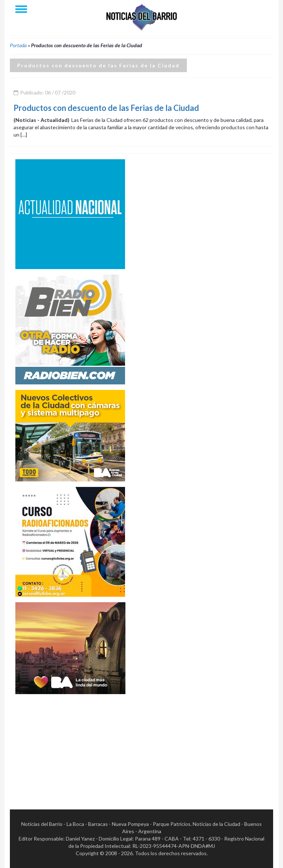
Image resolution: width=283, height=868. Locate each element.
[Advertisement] (70, 745)
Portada (18, 45)
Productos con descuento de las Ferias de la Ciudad (106, 108)
